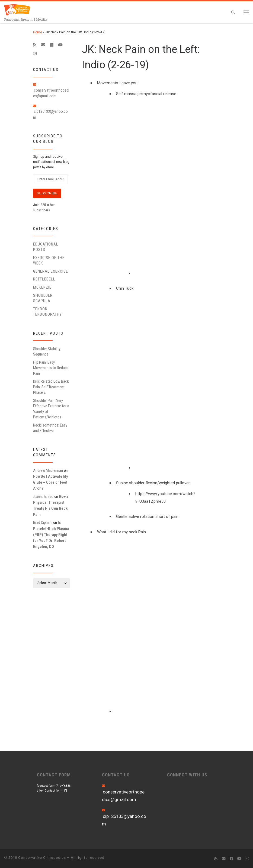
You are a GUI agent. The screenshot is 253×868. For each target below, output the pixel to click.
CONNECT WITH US (187, 775)
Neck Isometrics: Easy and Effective (50, 428)
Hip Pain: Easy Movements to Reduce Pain (51, 368)
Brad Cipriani (43, 523)
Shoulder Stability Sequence (47, 351)
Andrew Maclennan (48, 470)
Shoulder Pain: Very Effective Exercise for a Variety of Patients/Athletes (51, 409)
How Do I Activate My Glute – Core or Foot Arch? (50, 482)
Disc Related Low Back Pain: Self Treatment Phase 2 (51, 387)
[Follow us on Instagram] (35, 54)
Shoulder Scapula (43, 298)
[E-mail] (43, 45)
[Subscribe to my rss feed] (35, 45)
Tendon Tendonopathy (47, 312)
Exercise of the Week (49, 260)
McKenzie (42, 287)
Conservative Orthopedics (42, 858)
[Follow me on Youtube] (60, 45)
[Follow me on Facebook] (52, 45)
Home (38, 32)
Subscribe (47, 193)
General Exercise (51, 271)
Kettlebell (44, 279)
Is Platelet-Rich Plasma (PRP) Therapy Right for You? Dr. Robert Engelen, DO (51, 535)
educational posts (46, 247)
